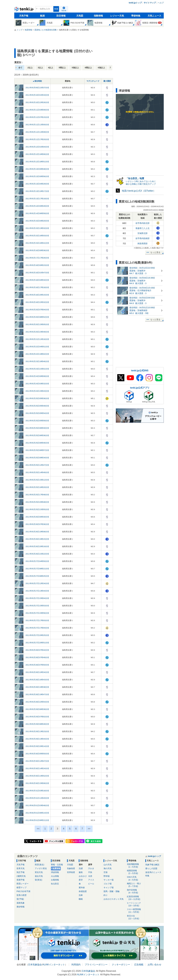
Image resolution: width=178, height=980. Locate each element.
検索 (56, 9)
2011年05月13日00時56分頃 (37, 176)
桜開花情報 (135, 872)
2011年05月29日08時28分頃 (37, 724)
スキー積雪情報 (135, 911)
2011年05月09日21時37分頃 (37, 88)
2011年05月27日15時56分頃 (37, 613)
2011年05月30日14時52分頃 (37, 776)
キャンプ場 (109, 887)
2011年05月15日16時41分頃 (37, 243)
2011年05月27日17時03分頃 (37, 620)
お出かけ (83, 876)
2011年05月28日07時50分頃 (37, 665)
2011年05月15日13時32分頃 (37, 228)
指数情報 (98, 16)
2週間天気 (21, 876)
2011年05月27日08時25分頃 (37, 576)
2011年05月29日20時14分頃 (37, 746)
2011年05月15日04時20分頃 (37, 221)
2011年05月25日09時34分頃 (37, 458)
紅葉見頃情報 (135, 898)
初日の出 (135, 917)
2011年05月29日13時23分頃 (37, 731)
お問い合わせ (154, 965)
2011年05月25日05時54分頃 (37, 413)
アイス (91, 880)
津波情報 (55, 872)
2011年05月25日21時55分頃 (37, 509)
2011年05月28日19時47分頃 (37, 694)
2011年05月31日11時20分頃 (37, 798)
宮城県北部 (142, 233)
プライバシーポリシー (96, 965)
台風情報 (55, 880)
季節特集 (136, 16)
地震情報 (56, 868)
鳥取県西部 (142, 244)
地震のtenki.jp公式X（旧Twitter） (139, 191)
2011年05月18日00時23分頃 (37, 265)
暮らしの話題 (151, 868)
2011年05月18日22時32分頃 (37, 302)
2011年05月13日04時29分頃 (37, 184)
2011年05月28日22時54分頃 (37, 702)
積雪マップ (22, 887)
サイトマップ (150, 3)
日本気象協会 (35, 965)
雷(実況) (38, 880)
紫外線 (82, 887)
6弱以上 (88, 68)
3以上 (40, 68)
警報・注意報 (57, 865)
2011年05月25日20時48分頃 (37, 502)
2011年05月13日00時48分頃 (37, 169)
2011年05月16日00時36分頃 (37, 250)
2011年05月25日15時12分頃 (37, 480)
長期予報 (21, 880)
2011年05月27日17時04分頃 (37, 628)
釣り (106, 895)
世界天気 (21, 868)
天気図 (80, 16)
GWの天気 (135, 878)
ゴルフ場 (108, 884)
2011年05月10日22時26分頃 (37, 102)
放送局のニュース (153, 872)
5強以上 (75, 68)
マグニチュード (93, 81)
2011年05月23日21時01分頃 (37, 369)
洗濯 (81, 868)
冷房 (90, 876)
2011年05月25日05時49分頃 (37, 406)
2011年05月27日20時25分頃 (37, 635)
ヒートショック (135, 904)
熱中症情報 (135, 891)
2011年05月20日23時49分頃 (37, 332)
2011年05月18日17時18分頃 (37, 287)
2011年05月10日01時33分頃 (37, 95)
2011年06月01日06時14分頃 (37, 813)
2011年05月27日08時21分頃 (37, 569)
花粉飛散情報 (135, 866)
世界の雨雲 (22, 895)
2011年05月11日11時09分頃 (37, 132)
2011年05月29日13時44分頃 (37, 739)
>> (89, 829)
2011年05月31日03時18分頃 (37, 791)
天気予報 (24, 16)
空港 (106, 872)
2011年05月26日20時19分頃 (37, 546)
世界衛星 (71, 872)
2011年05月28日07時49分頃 (37, 657)
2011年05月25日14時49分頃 (37, 472)
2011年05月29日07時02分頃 (37, 717)
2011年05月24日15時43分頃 (37, 391)
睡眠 (81, 899)
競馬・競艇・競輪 (112, 891)
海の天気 (108, 868)
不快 (90, 872)
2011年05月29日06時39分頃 (37, 709)
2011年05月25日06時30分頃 (37, 428)
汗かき (91, 868)
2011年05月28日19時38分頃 (37, 687)
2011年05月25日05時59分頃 (37, 421)
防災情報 (61, 16)
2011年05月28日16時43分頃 (37, 680)
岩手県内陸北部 (142, 223)
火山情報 (55, 876)
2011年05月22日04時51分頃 (37, 347)
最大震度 (107, 81)
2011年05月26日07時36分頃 (37, 524)
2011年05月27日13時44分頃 (37, 591)
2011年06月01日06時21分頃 (37, 820)
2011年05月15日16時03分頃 (37, 236)
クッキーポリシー (121, 965)
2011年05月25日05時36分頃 (37, 398)
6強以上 (101, 68)
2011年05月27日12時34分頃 (37, 583)
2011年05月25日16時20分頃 (37, 487)
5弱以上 (62, 68)
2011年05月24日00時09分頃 (37, 376)
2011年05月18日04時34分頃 (37, 280)
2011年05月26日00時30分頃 (37, 517)
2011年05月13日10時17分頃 (37, 191)
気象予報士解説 (152, 865)
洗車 (81, 895)
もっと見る (155, 252)
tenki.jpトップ (135, 3)
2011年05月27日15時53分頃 (37, 606)
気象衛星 (71, 868)
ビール (91, 884)
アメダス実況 (41, 868)
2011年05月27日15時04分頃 (37, 598)
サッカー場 (109, 880)
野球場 (107, 876)
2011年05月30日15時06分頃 (37, 783)
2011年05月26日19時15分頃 (37, 539)
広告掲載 (139, 965)
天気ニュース (154, 16)
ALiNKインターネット (54, 965)
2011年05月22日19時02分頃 (37, 354)
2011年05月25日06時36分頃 (37, 435)
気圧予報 (21, 872)
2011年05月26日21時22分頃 (37, 554)
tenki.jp (24, 10)
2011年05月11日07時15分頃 (37, 117)
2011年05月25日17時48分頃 (37, 495)
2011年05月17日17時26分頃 (37, 258)
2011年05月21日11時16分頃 (37, 339)
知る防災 (55, 884)
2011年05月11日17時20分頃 (37, 139)
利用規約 (76, 965)
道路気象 (21, 903)
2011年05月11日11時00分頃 (37, 125)
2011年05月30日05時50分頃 (37, 754)
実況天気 (39, 872)
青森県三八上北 (142, 228)
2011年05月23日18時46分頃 (37, 361)
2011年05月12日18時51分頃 (37, 162)
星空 (81, 880)
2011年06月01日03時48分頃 (37, 805)
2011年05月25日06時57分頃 (37, 450)
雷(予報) (20, 899)
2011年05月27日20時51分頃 (37, 643)
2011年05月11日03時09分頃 (37, 110)
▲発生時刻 (37, 81)
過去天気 (39, 876)
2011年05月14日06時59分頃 (37, 213)
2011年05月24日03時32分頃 (37, 384)
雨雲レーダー (23, 884)
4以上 (51, 68)
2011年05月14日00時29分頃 (37, 206)
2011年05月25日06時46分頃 (37, 443)
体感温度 (83, 891)
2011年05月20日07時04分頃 (37, 310)
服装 (81, 872)
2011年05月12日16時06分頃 (37, 154)
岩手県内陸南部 (142, 238)
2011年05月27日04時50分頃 (37, 561)
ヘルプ (161, 3)
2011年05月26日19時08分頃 (37, 532)
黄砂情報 (21, 907)
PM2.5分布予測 (23, 891)
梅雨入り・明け (135, 885)
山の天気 (108, 865)
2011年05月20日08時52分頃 (37, 317)
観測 (42, 16)
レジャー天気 (117, 16)
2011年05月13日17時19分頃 (37, 199)
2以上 (30, 68)
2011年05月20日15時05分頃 (37, 324)
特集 (147, 876)
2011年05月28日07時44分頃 (37, 650)
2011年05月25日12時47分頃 (37, 465)
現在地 (64, 11)
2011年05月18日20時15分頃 (37, 295)
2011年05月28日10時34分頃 (37, 672)
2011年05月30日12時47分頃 (37, 761)
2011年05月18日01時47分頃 (37, 273)
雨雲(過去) (39, 865)
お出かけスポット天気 (114, 899)
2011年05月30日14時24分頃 (37, 768)
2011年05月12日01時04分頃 (37, 147)
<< (38, 829)
